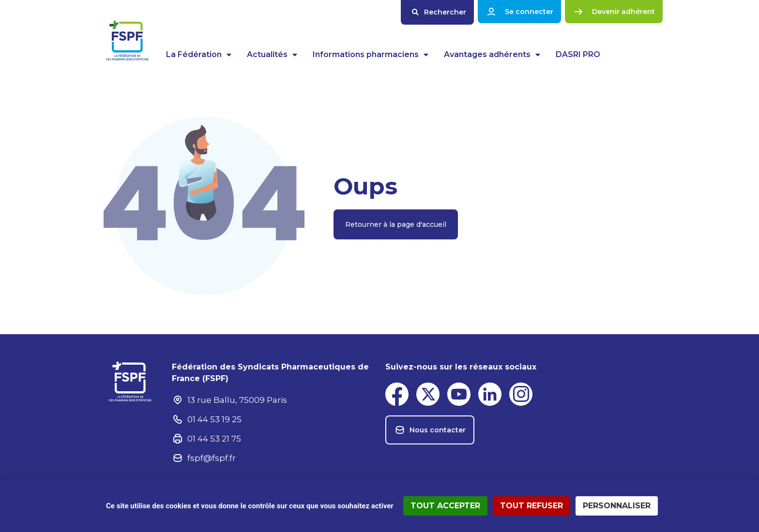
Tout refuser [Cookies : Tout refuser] (531, 506)
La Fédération (199, 55)
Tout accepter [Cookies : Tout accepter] (445, 506)
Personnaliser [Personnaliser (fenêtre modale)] (617, 506)
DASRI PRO (578, 54)
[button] (437, 12)
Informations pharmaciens (371, 55)
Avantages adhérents (492, 55)
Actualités (272, 55)
